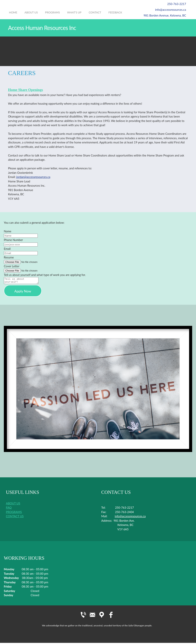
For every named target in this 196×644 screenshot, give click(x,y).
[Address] (163, 15)
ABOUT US (13, 504)
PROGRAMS (14, 513)
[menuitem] (13, 14)
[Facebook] (111, 616)
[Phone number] (175, 4)
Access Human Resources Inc (42, 28)
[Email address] (169, 10)
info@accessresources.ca (130, 517)
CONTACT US (15, 517)
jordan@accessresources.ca (33, 177)
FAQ (9, 509)
